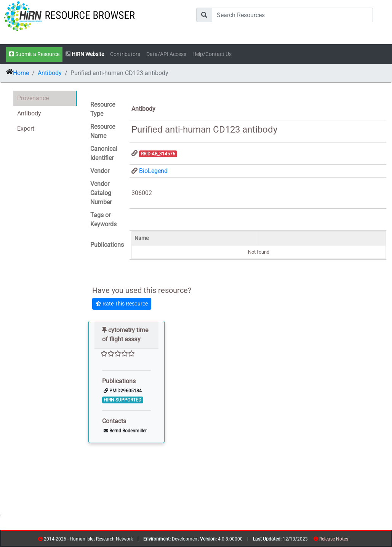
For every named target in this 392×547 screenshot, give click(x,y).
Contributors (125, 54)
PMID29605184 (123, 391)
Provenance (33, 98)
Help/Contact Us (212, 54)
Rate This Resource (122, 304)
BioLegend (153, 171)
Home (21, 73)
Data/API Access (166, 54)
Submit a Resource (34, 54)
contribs (353, 540)
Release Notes (334, 539)
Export (26, 129)
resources (351, 540)
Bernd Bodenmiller (125, 431)
